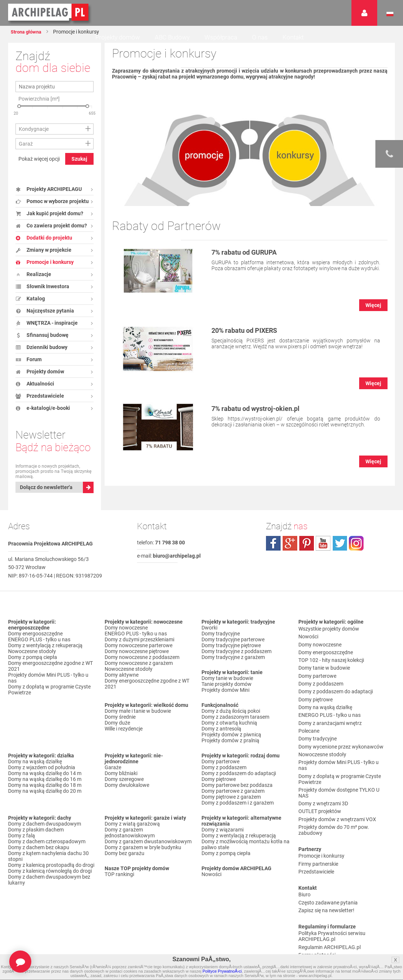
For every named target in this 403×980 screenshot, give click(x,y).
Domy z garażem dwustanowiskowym (148, 849)
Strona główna (29, 32)
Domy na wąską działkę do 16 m (45, 787)
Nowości (211, 882)
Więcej (373, 305)
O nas (260, 37)
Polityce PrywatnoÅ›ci (222, 971)
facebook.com (273, 551)
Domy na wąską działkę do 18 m (45, 792)
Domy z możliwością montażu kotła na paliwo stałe (246, 852)
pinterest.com (306, 551)
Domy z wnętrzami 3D (323, 771)
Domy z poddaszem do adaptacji (239, 781)
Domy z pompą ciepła (33, 665)
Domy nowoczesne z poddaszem (142, 665)
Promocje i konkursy (321, 815)
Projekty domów (118, 37)
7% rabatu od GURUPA (250, 252)
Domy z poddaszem (224, 775)
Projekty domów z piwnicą (231, 742)
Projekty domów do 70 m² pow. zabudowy (334, 791)
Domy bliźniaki (121, 781)
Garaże (113, 775)
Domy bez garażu (125, 861)
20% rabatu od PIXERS (250, 330)
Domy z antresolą (221, 736)
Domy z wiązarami (222, 837)
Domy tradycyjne (221, 641)
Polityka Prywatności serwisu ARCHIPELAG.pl (332, 884)
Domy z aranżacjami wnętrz (330, 706)
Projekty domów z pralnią (230, 748)
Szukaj (79, 159)
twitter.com (340, 551)
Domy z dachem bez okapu (39, 855)
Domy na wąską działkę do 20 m (45, 798)
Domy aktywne (122, 682)
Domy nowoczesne (126, 635)
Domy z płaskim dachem (36, 837)
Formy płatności (317, 899)
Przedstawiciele (316, 827)
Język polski (390, 14)
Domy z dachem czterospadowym (47, 849)
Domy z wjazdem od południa (42, 775)
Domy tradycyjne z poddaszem (236, 659)
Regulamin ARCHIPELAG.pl (330, 893)
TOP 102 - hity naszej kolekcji (331, 659)
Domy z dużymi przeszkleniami (139, 647)
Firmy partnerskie (318, 821)
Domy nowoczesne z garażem (139, 670)
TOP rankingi (119, 882)
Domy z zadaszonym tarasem (235, 724)
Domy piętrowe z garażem (231, 804)
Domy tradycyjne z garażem (233, 665)
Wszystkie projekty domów (329, 635)
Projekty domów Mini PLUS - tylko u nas (48, 685)
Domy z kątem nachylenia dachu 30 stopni (48, 864)
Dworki (209, 635)
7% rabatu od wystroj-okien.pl (263, 408)
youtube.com (323, 551)
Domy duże (117, 730)
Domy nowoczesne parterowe (139, 653)
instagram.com (356, 551)
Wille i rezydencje (124, 736)
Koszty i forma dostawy (325, 904)
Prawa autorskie (317, 922)
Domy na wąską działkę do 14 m (45, 781)
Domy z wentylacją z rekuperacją (45, 653)
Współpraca (221, 37)
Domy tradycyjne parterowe (233, 647)
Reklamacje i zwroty (321, 910)
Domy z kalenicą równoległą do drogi (50, 878)
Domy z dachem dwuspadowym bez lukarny (49, 887)
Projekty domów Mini (225, 697)
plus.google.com (290, 551)
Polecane (309, 712)
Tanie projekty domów (227, 691)
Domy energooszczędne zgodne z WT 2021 (50, 673)
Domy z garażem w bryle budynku (143, 855)
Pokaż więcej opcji (39, 159)
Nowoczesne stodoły (32, 659)
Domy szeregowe (124, 787)
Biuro (304, 848)
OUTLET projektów (320, 777)
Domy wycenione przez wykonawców (341, 723)
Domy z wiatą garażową (132, 831)
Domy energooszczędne (35, 641)
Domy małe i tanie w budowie (138, 718)
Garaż (26, 144)
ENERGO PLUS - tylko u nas (39, 647)
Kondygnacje (34, 129)
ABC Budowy (172, 37)
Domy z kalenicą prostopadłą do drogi (51, 872)
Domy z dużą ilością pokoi (231, 718)
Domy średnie (120, 724)
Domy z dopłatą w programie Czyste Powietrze (49, 697)
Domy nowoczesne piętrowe (137, 659)
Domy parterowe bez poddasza (237, 792)
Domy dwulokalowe (127, 792)
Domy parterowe (220, 769)
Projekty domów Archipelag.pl (49, 13)
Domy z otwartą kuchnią (229, 730)
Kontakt (293, 37)
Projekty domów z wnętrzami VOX (337, 782)
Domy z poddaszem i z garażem (238, 810)
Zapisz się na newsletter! (326, 860)
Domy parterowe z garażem (233, 798)
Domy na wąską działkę (35, 769)
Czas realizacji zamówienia (329, 916)
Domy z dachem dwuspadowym (45, 831)
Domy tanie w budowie (227, 686)
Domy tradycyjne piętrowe (231, 653)
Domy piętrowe (219, 787)
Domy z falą (22, 843)
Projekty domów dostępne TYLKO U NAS (339, 762)
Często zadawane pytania (328, 854)
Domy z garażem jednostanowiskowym (130, 840)
